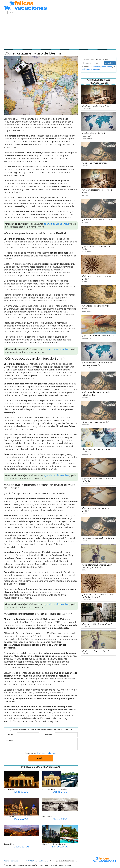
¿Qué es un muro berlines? (95, 163)
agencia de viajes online (56, 224)
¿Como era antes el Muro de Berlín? (99, 220)
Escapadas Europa (49, 817)
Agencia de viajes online (14, 861)
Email (11, 734)
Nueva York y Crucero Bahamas (54, 844)
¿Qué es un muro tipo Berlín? (96, 422)
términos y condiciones (46, 753)
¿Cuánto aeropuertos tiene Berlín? (98, 538)
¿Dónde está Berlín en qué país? (97, 624)
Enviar (41, 758)
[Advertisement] (60, 32)
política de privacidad (91, 69)
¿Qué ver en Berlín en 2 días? (96, 651)
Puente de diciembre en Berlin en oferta (58, 789)
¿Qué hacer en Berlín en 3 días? (97, 106)
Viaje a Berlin (9, 789)
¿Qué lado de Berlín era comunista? (99, 336)
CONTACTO (43, 861)
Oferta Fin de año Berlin (13, 817)
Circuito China (9, 844)
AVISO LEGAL (31, 861)
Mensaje (10, 740)
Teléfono (48, 734)
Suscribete (110, 63)
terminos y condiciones (102, 67)
